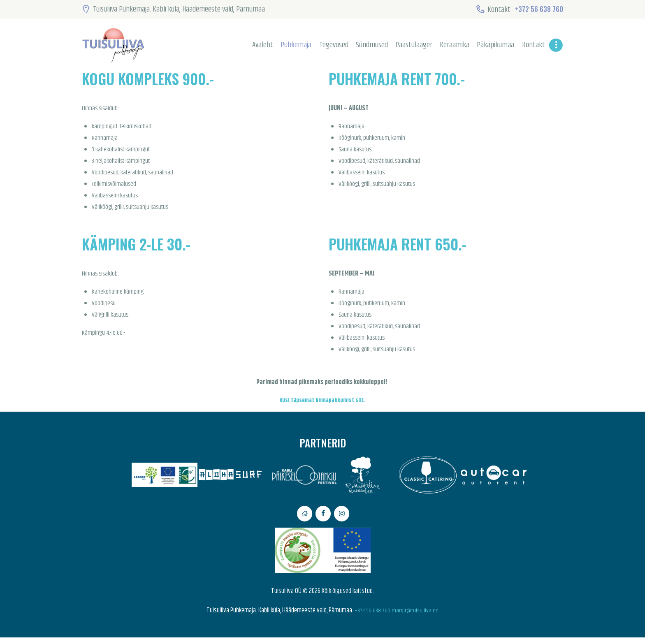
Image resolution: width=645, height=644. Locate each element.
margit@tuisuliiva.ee (417, 617)
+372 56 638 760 (371, 617)
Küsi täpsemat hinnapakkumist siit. (322, 400)
